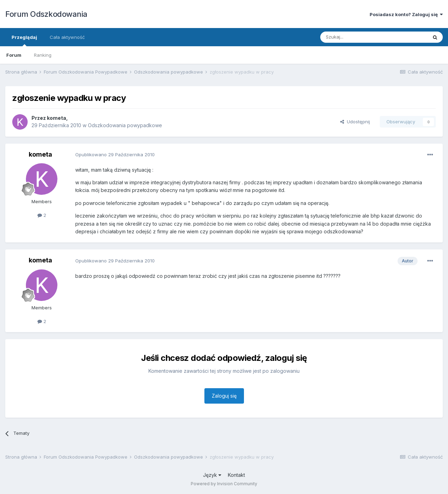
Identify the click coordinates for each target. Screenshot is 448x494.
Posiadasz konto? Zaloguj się (406, 14)
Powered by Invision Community (224, 484)
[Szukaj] (356, 37)
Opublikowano (115, 155)
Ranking (43, 55)
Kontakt (236, 475)
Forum (14, 55)
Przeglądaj (24, 40)
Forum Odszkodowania (46, 14)
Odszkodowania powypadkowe (125, 125)
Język (212, 475)
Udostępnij (355, 122)
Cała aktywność (67, 37)
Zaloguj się (224, 396)
